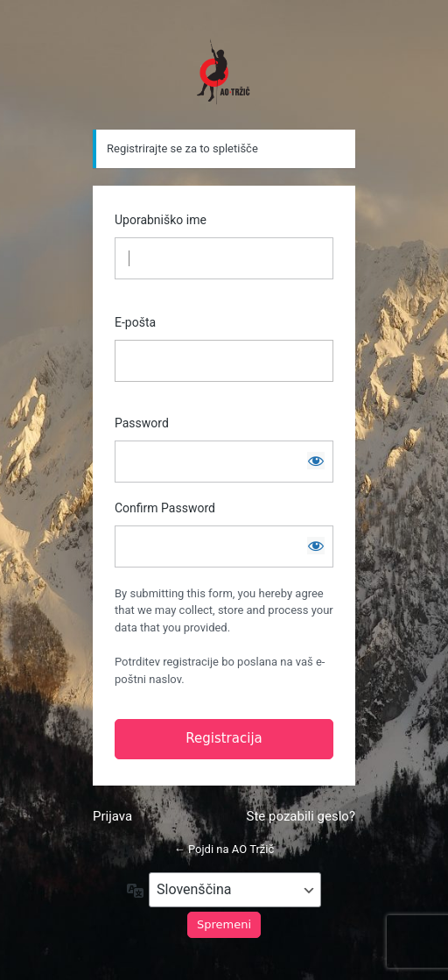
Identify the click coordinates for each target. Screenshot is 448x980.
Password (142, 423)
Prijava (112, 816)
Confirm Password (165, 508)
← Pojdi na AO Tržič (224, 849)
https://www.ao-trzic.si (224, 72)
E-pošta (135, 322)
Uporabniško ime (161, 220)
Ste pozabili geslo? (301, 816)
